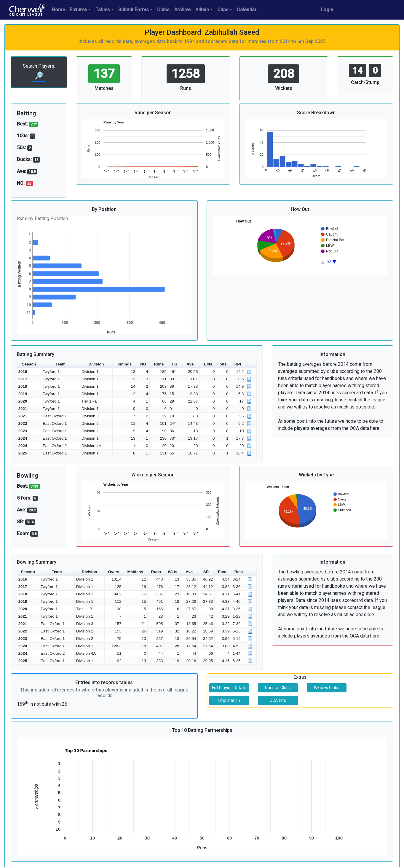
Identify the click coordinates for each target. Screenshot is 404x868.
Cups (223, 10)
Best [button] (239, 572)
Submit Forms (134, 10)
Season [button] (29, 364)
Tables (103, 10)
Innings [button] (125, 364)
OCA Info (278, 700)
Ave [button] (190, 364)
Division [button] (96, 364)
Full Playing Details (229, 688)
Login (327, 10)
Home (58, 10)
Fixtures (78, 10)
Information (229, 700)
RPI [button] (238, 364)
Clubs (163, 10)
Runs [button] (159, 364)
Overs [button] (114, 572)
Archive (182, 10)
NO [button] (143, 364)
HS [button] (174, 364)
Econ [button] (223, 572)
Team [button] (60, 364)
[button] (251, 364)
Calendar (247, 10)
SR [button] (206, 572)
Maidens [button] (135, 572)
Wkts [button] (173, 572)
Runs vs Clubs (278, 688)
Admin (202, 10)
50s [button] (223, 364)
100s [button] (208, 364)
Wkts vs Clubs (327, 688)
